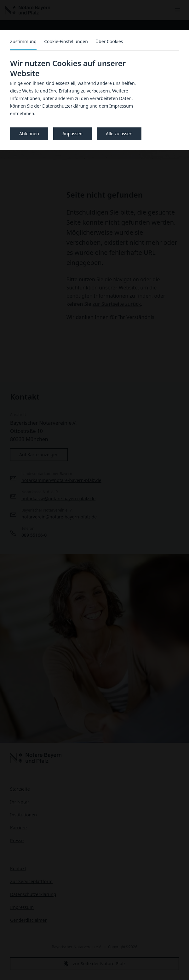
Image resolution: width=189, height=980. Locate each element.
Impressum (121, 106)
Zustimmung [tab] (23, 41)
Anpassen (72, 134)
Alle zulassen (119, 134)
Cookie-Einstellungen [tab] (66, 41)
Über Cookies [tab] (109, 41)
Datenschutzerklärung (65, 106)
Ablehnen (29, 134)
